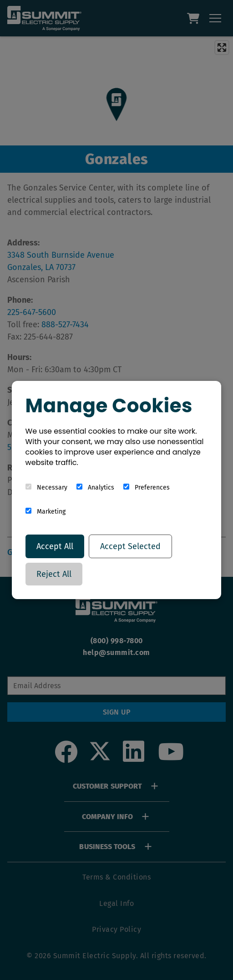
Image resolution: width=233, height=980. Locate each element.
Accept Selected (130, 546)
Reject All (54, 574)
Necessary (46, 487)
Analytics (95, 487)
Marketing (46, 512)
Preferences (147, 487)
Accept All (55, 546)
